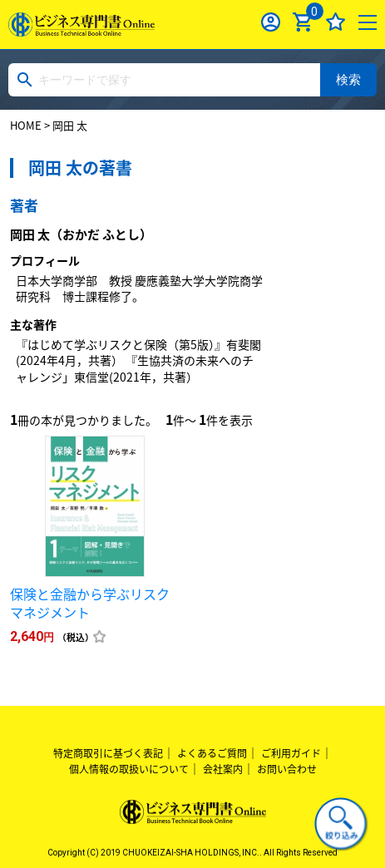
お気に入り (336, 22)
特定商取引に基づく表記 (108, 753)
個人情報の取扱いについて (129, 769)
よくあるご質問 (212, 753)
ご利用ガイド (291, 753)
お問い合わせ (287, 769)
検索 (348, 79)
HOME (26, 125)
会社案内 (223, 769)
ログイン (271, 22)
